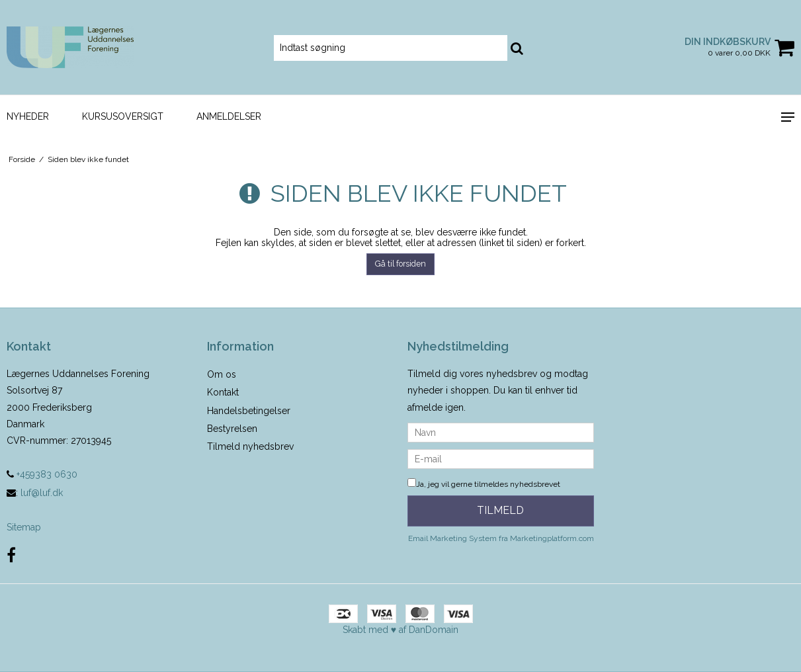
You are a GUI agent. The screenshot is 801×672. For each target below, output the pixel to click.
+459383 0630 (42, 474)
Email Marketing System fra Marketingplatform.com (501, 538)
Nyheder (28, 116)
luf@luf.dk (42, 493)
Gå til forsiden (400, 264)
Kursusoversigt (123, 116)
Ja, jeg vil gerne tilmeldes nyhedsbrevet (484, 484)
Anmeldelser (229, 116)
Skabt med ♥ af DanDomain (400, 630)
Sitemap (24, 527)
